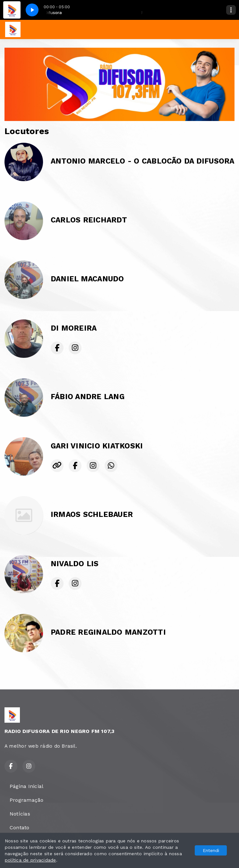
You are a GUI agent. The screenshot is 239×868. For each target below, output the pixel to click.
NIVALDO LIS (75, 564)
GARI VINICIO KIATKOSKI (97, 446)
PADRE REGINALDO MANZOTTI (108, 632)
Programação (27, 800)
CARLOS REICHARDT (89, 220)
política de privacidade (30, 860)
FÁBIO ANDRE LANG (88, 397)
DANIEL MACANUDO (87, 279)
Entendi (211, 850)
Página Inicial (26, 786)
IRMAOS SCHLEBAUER (92, 514)
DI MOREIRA (74, 328)
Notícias (20, 814)
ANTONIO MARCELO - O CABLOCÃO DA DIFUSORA (143, 161)
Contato (20, 828)
